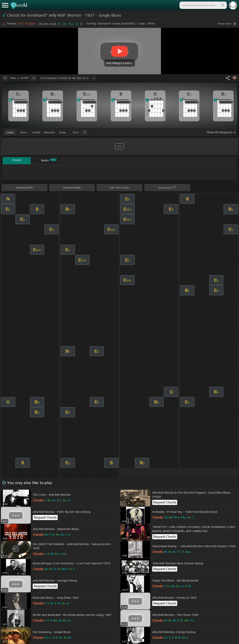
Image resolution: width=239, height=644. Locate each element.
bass (76, 132)
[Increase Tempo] (34, 78)
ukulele (36, 132)
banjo (63, 132)
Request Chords (165, 502)
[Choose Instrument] (85, 132)
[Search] (223, 5)
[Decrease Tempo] (5, 78)
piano (23, 132)
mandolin (49, 132)
